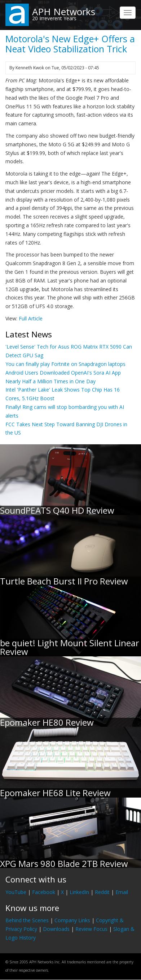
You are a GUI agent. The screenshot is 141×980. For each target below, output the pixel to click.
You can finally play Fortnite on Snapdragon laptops (65, 364)
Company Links (72, 920)
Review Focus (91, 929)
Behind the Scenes (27, 920)
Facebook (44, 892)
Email (122, 892)
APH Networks (64, 12)
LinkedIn (79, 892)
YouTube (16, 892)
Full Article (31, 318)
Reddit (102, 892)
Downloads (56, 929)
